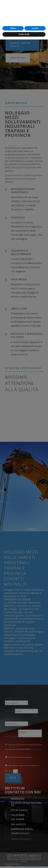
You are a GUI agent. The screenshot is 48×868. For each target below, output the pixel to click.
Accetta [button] (35, 857)
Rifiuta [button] (13, 857)
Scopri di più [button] (24, 863)
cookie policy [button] (11, 845)
